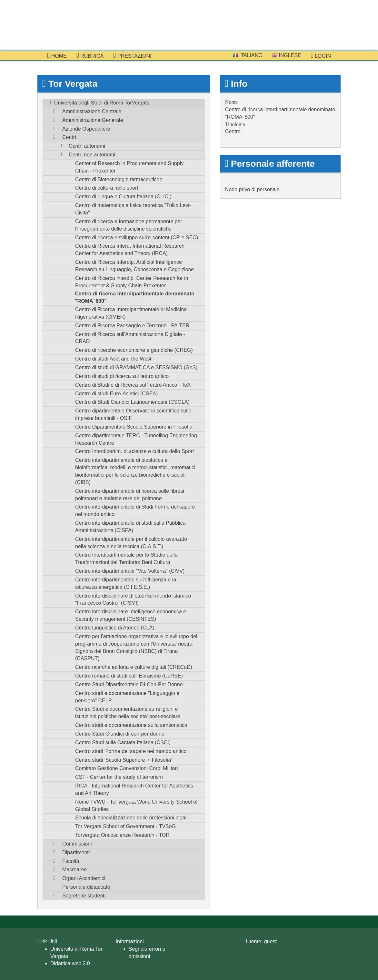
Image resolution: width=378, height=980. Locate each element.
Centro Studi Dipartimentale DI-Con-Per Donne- (130, 684)
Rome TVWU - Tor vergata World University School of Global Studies (136, 806)
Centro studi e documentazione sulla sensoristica (131, 725)
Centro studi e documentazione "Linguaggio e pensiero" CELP (127, 697)
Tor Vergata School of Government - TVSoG (125, 826)
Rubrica (90, 55)
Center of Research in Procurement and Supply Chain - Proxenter (129, 167)
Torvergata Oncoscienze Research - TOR (122, 835)
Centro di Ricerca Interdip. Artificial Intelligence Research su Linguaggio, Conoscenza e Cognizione (134, 266)
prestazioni (132, 55)
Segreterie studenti (84, 896)
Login (321, 55)
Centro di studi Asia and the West (113, 359)
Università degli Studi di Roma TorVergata (102, 103)
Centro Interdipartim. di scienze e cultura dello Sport (134, 451)
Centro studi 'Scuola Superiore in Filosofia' (124, 760)
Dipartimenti (76, 852)
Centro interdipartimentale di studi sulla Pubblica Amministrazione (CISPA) (130, 527)
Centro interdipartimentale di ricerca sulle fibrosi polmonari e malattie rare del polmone (130, 495)
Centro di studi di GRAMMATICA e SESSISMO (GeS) (136, 367)
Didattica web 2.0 (70, 963)
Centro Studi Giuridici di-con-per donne (120, 734)
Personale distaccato (86, 887)
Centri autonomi (87, 146)
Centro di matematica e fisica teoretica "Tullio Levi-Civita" (133, 209)
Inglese (287, 55)
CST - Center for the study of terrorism (119, 777)
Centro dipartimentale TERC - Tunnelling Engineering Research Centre (136, 439)
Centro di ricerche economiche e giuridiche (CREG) (134, 350)
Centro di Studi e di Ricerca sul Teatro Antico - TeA (133, 385)
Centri (69, 137)
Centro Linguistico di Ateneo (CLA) (115, 628)
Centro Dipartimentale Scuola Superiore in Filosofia (134, 427)
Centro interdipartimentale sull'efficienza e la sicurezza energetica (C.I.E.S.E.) (126, 583)
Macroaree (75, 870)
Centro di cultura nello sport (107, 188)
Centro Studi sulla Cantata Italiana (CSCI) (123, 742)
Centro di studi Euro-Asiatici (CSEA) (116, 394)
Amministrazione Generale (93, 120)
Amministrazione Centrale (92, 111)
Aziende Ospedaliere (86, 129)
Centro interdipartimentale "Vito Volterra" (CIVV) (130, 571)
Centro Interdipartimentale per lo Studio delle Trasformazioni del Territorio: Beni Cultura (126, 559)
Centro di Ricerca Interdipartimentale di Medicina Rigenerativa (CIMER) (131, 313)
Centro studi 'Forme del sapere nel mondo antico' (131, 751)
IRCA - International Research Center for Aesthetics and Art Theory (134, 789)
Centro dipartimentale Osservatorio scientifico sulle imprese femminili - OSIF (133, 414)
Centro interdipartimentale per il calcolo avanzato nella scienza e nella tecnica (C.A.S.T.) (131, 543)
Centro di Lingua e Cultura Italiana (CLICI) (123, 197)
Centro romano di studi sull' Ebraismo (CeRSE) (129, 676)
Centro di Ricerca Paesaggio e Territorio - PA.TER (132, 326)
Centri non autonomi (92, 155)
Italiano (248, 55)
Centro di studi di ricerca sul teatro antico (122, 376)
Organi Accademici (84, 878)
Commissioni (77, 844)
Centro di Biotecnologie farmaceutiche (119, 179)
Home (57, 55)
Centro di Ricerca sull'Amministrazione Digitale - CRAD (130, 338)
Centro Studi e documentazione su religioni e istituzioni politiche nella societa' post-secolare (128, 713)
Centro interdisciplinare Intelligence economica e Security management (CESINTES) (131, 615)
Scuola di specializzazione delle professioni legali (131, 818)
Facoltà (71, 861)
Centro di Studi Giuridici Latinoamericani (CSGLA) (132, 402)
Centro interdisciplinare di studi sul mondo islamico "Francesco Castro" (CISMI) (133, 599)
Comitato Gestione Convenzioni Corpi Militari (126, 768)
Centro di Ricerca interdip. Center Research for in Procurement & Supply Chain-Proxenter (132, 282)
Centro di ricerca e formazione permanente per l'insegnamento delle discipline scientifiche (129, 225)
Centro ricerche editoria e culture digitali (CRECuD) (134, 667)
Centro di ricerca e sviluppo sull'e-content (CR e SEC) (137, 238)
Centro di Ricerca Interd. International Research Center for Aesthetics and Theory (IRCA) (130, 250)
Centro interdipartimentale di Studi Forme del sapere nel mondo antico (135, 510)
